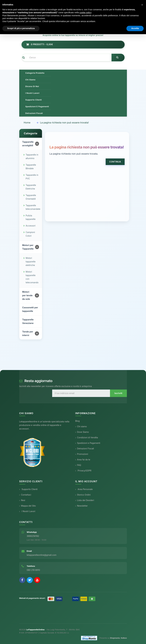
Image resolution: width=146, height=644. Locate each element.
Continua (115, 162)
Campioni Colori (30, 234)
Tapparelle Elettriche (31, 187)
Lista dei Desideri (85, 500)
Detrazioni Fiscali (34, 113)
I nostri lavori (32, 93)
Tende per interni (28, 334)
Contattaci (25, 495)
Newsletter (82, 506)
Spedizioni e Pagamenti (88, 443)
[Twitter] (30, 580)
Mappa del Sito (28, 506)
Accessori (31, 226)
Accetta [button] (135, 28)
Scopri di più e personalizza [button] (21, 28)
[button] (142, 5)
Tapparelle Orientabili (31, 197)
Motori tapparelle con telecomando (32, 277)
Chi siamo (30, 80)
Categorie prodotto (35, 73)
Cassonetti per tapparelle (30, 309)
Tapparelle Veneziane (28, 321)
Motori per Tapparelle (28, 247)
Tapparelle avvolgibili (28, 144)
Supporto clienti (34, 100)
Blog (78, 421)
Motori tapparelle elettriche (31, 262)
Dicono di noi (32, 86)
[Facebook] (22, 580)
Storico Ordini (83, 495)
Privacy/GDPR (83, 471)
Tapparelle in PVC (32, 177)
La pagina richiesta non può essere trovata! (64, 123)
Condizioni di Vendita (87, 438)
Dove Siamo (82, 432)
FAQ (78, 465)
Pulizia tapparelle (31, 217)
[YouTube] (37, 580)
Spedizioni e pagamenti (37, 106)
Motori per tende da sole (27, 296)
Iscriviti (118, 393)
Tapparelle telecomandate (33, 207)
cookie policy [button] (85, 13)
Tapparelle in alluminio (32, 157)
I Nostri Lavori (27, 511)
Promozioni (82, 454)
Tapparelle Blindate (31, 167)
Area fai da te (83, 460)
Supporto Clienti (28, 489)
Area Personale (84, 489)
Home (27, 123)
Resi (22, 500)
